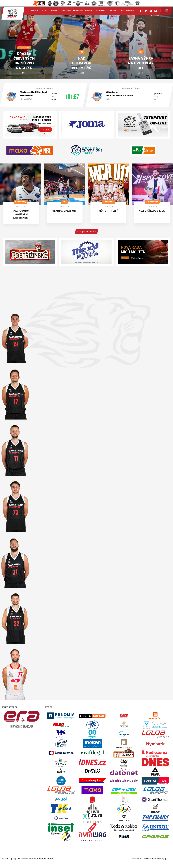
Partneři (101, 11)
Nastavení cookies (140, 858)
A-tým (54, 11)
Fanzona (113, 11)
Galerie (89, 11)
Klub (44, 11)
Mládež (77, 11)
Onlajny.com (165, 858)
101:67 (72, 97)
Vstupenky (127, 11)
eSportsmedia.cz (47, 858)
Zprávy (35, 11)
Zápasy (65, 11)
